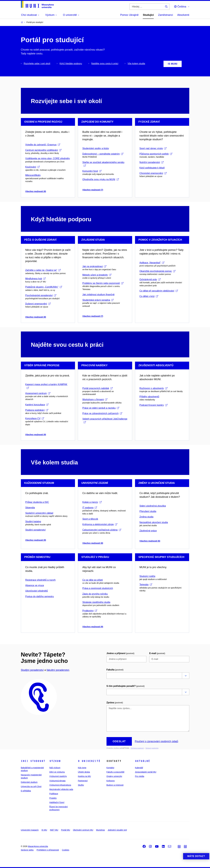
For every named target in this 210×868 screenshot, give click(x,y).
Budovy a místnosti (115, 785)
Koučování (33, 167)
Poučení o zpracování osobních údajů (156, 741)
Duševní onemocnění (38, 304)
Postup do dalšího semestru (40, 596)
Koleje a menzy (92, 502)
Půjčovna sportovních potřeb (156, 154)
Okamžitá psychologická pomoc (157, 271)
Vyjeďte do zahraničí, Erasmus (43, 145)
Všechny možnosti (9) (36, 435)
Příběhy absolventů (149, 397)
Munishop (101, 830)
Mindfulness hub (36, 279)
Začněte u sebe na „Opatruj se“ (43, 270)
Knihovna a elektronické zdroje (100, 524)
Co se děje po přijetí (93, 580)
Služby (81, 785)
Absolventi (183, 15)
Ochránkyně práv (150, 279)
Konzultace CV (35, 418)
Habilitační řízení (57, 802)
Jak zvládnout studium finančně (98, 295)
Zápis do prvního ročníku (95, 594)
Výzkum (55, 761)
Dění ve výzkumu (57, 772)
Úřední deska (84, 772)
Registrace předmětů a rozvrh (41, 580)
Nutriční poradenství (152, 162)
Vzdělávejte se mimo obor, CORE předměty (48, 158)
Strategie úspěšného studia (96, 602)
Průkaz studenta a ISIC (37, 502)
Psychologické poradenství (41, 295)
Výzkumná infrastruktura (60, 785)
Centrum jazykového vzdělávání (43, 150)
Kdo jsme (82, 768)
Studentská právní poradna (98, 300)
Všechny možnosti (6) (150, 541)
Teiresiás (146, 585)
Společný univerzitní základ (39, 513)
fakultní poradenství (58, 670)
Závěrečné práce (148, 531)
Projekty (53, 798)
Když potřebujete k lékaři (152, 168)
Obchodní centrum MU (83, 830)
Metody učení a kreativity (97, 275)
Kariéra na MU (84, 776)
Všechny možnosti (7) (93, 190)
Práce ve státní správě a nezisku (101, 408)
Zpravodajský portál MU (146, 772)
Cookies (66, 850)
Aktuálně (142, 761)
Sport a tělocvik (90, 519)
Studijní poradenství (35, 530)
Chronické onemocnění (153, 173)
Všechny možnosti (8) (36, 191)
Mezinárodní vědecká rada (61, 789)
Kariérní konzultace (37, 405)
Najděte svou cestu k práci (105, 64)
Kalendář (139, 768)
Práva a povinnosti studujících (98, 588)
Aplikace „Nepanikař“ (152, 263)
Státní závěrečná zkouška (153, 506)
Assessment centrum (38, 393)
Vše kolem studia (136, 64)
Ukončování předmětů (37, 591)
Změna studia (146, 517)
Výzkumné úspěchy (58, 776)
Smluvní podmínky (152, 748)
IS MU (44, 830)
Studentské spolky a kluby (96, 148)
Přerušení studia (148, 511)
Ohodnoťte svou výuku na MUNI (101, 179)
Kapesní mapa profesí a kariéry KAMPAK (46, 386)
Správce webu (27, 850)
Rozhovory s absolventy (154, 388)
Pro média (140, 776)
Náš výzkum (55, 768)
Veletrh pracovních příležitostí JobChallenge (105, 420)
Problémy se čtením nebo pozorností (103, 283)
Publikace (54, 794)
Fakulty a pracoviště (115, 772)
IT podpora (90, 508)
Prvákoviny (90, 611)
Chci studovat (33, 761)
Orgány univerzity (114, 776)
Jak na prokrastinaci (94, 266)
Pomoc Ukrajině (129, 15)
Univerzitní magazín (30, 830)
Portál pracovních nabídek (98, 388)
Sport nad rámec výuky (153, 148)
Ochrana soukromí (137, 748)
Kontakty (110, 768)
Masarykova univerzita (38, 846)
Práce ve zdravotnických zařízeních (102, 413)
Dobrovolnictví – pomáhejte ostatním (103, 154)
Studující (148, 15)
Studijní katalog (33, 522)
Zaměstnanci (165, 15)
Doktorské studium (29, 782)
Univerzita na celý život (31, 786)
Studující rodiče (147, 576)
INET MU (54, 830)
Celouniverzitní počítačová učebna (102, 530)
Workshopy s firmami (95, 399)
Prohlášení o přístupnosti (48, 850)
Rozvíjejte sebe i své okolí (37, 64)
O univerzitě (89, 761)
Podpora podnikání (37, 410)
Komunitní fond (92, 171)
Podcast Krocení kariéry (154, 405)
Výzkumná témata (57, 781)
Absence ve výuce (35, 585)
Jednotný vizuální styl (117, 830)
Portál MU (65, 830)
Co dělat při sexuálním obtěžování (159, 291)
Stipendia (30, 508)
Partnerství (83, 781)
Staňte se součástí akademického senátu (103, 164)
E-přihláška (26, 791)
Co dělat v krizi (149, 296)
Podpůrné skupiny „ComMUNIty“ (44, 287)
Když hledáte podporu (71, 64)
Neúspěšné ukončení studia (154, 522)
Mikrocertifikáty (33, 175)
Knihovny (111, 781)
